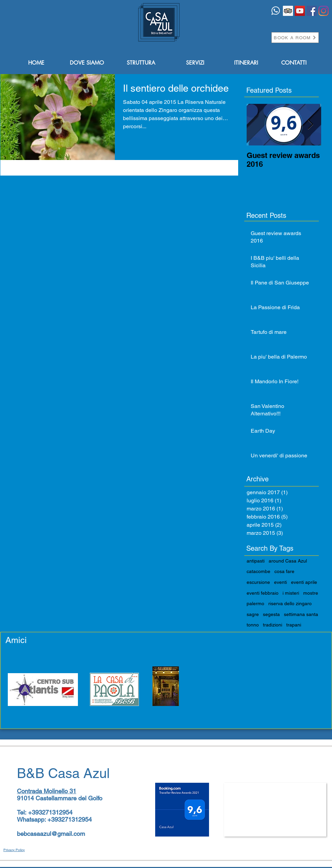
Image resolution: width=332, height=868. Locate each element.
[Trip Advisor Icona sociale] (288, 11)
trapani (294, 625)
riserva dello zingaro (290, 603)
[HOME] (36, 63)
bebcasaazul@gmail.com (51, 834)
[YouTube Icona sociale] (300, 11)
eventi (281, 582)
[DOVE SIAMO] (87, 63)
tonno (253, 625)
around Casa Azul (288, 561)
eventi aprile (304, 582)
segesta (271, 614)
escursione (258, 582)
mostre (311, 593)
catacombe (258, 571)
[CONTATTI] (294, 63)
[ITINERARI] (246, 63)
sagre (253, 614)
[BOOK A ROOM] (295, 38)
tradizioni (273, 625)
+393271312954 (50, 812)
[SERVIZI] (195, 63)
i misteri (291, 593)
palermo (255, 603)
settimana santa (301, 614)
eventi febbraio (263, 593)
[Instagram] (324, 11)
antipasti (256, 561)
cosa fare (284, 571)
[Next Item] (310, 125)
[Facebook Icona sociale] (312, 11)
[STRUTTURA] (141, 63)
